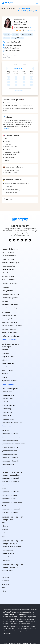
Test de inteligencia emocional (12, 411)
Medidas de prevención (9, 321)
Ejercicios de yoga (8, 453)
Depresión (5, 342)
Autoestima (5, 349)
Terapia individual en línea (10, 283)
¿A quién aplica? (7, 307)
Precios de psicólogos (9, 255)
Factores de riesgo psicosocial (12, 314)
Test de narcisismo (8, 408)
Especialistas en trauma (10, 484)
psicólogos (12, 8)
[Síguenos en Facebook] (10, 229)
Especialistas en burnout (10, 501)
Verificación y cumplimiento (11, 325)
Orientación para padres (10, 293)
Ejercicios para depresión (10, 450)
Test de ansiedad (7, 387)
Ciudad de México (7, 559)
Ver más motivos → (9, 373)
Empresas (5, 290)
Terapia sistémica (8, 539)
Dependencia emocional (10, 369)
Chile (3, 525)
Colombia (5, 515)
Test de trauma (7, 380)
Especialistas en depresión (11, 470)
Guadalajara (6, 569)
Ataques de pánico (8, 345)
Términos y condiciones (9, 272)
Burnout (4, 355)
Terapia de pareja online (10, 286)
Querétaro (5, 573)
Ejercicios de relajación (9, 439)
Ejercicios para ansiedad (10, 446)
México (4, 511)
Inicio (3, 8)
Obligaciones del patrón (10, 311)
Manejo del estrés (8, 352)
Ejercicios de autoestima (10, 422)
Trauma (4, 366)
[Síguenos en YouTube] (30, 229)
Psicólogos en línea (8, 279)
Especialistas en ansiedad (10, 467)
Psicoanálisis (6, 549)
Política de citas (7, 261)
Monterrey (5, 566)
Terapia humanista (8, 542)
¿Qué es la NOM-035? (9, 304)
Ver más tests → (7, 414)
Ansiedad (5, 338)
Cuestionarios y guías (9, 318)
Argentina (5, 518)
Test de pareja (7, 401)
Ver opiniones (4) (30, 30)
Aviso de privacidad (8, 268)
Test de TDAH (6, 404)
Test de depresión (8, 384)
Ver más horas (20, 79)
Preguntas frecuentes (9, 258)
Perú (3, 521)
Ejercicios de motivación (10, 436)
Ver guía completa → (9, 328)
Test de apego (7, 397)
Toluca (4, 580)
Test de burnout (7, 390)
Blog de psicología (8, 241)
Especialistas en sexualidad (11, 497)
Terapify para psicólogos (10, 296)
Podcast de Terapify (8, 248)
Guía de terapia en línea (9, 244)
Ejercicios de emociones (10, 429)
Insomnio (5, 362)
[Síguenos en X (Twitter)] (14, 229)
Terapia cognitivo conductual (11, 535)
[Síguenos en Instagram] (26, 229)
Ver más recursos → (9, 456)
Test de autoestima (8, 394)
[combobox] (10, 68)
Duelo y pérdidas (7, 359)
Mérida (4, 576)
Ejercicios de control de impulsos (13, 425)
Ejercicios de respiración (10, 443)
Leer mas (6, 117)
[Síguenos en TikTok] (22, 229)
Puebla (4, 562)
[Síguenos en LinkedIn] (18, 229)
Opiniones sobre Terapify (10, 251)
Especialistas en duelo (9, 487)
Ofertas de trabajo (8, 265)
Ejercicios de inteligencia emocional (13, 432)
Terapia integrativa (8, 545)
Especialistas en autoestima (11, 480)
